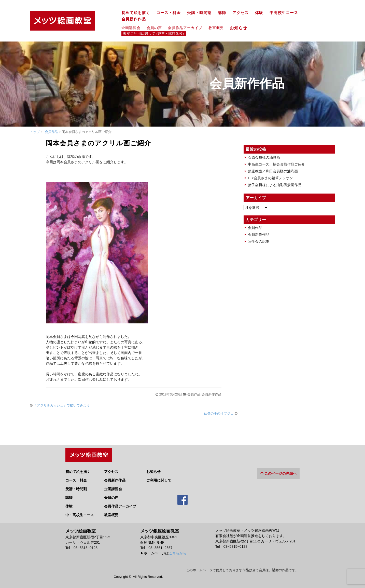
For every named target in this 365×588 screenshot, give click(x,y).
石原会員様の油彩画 (264, 157)
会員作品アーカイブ (185, 28)
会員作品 (51, 132)
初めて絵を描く (136, 13)
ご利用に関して (159, 478)
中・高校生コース (80, 513)
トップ (35, 132)
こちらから (178, 551)
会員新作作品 (134, 19)
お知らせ (241, 28)
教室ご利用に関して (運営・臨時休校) (154, 34)
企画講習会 (131, 28)
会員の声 (154, 28)
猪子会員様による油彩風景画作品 (275, 185)
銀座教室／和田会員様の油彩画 (273, 171)
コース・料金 (169, 13)
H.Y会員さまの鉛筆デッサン (270, 178)
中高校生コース (284, 13)
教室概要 (216, 28)
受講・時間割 (199, 13)
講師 (222, 13)
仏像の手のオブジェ (219, 413)
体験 (259, 13)
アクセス (241, 13)
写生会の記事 (259, 241)
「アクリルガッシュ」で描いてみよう (62, 405)
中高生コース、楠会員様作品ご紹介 (276, 164)
